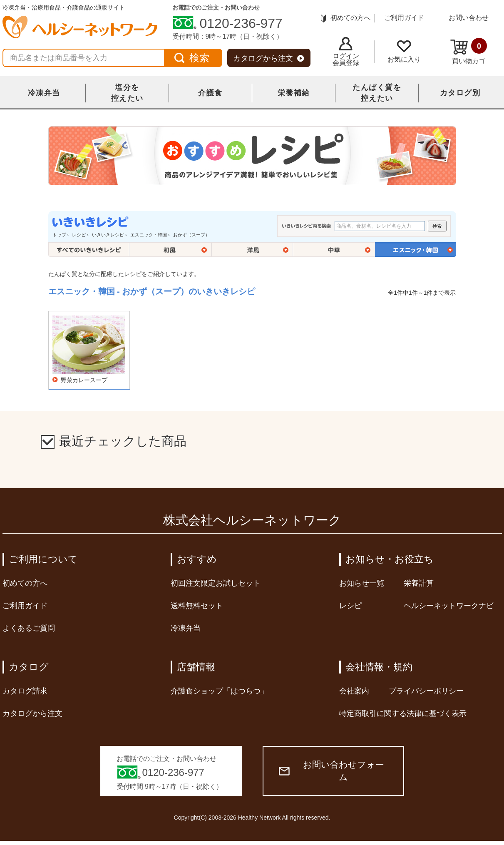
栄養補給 (294, 93)
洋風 (252, 250)
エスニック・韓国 (149, 235)
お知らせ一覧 (362, 583)
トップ (59, 235)
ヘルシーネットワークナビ (449, 606)
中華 (334, 250)
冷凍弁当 (44, 93)
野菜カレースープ (84, 380)
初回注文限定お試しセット (216, 583)
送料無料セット (197, 606)
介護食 (210, 93)
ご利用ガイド (404, 18)
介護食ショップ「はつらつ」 (219, 691)
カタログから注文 (269, 58)
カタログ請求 (25, 691)
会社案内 (354, 691)
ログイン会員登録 (346, 52)
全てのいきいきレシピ (89, 250)
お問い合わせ (469, 18)
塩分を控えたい (127, 93)
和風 (171, 250)
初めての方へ (346, 18)
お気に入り (404, 52)
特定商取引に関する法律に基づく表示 (403, 713)
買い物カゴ (469, 51)
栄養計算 (419, 583)
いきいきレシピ (108, 235)
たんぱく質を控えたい (377, 93)
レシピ (79, 235)
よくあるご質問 (29, 628)
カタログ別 (460, 93)
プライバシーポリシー (426, 691)
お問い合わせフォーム (331, 771)
